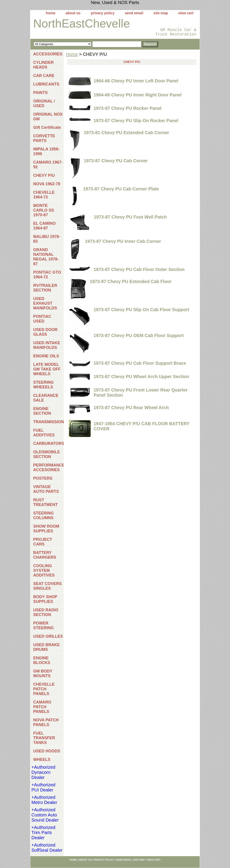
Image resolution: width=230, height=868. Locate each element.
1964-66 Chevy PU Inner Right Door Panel (138, 95)
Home (72, 54)
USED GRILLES (48, 636)
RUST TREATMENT (45, 502)
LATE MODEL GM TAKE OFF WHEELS (47, 369)
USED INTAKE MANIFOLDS (47, 345)
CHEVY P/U (44, 175)
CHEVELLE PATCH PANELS (44, 689)
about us (73, 13)
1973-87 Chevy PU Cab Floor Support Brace (140, 363)
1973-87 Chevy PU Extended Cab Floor (131, 281)
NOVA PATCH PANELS (46, 722)
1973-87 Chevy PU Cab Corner (116, 161)
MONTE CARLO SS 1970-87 (44, 210)
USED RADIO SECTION (46, 612)
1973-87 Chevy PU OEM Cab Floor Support (139, 335)
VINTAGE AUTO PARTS (46, 489)
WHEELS (42, 760)
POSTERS (43, 478)
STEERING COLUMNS (43, 515)
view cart (186, 13)
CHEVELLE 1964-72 (44, 195)
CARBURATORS (48, 443)
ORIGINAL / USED (44, 103)
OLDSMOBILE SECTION (47, 454)
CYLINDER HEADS (43, 65)
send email (134, 13)
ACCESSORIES (48, 54)
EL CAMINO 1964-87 (44, 226)
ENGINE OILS (46, 356)
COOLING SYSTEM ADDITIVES (44, 570)
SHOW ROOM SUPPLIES (46, 529)
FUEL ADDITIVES (44, 433)
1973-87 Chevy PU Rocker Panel (128, 108)
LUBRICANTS (46, 84)
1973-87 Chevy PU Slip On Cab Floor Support (141, 310)
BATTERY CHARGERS (45, 555)
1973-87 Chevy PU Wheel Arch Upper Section (141, 377)
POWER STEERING (43, 626)
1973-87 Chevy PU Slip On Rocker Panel (136, 121)
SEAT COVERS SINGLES (47, 586)
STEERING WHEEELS (43, 385)
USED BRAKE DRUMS (46, 647)
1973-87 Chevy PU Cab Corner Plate (121, 189)
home (51, 13)
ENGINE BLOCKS (42, 660)
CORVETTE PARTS (44, 138)
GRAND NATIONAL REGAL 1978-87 (46, 257)
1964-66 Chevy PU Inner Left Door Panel (136, 81)
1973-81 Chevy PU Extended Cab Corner (126, 133)
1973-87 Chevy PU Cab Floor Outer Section (139, 269)
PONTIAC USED (42, 319)
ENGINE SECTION (42, 411)
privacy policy (103, 13)
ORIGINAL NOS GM (48, 117)
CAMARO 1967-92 (48, 165)
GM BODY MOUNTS (43, 673)
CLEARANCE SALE (46, 398)
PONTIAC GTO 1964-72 (47, 275)
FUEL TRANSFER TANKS (44, 738)
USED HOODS (47, 751)
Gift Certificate (47, 127)
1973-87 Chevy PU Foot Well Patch (130, 217)
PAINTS (40, 93)
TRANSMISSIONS (48, 422)
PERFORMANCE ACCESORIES (48, 467)
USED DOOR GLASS (45, 332)
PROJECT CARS (43, 542)
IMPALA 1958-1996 (46, 151)
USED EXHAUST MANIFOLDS (45, 303)
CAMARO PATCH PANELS (42, 707)
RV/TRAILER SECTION (45, 288)
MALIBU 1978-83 (47, 239)
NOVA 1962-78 (47, 184)
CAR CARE (44, 76)
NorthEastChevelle (82, 23)
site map (161, 13)
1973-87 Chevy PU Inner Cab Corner (123, 241)
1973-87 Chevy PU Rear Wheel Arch (131, 408)
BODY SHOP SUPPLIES (45, 599)
